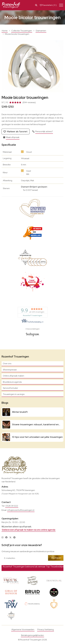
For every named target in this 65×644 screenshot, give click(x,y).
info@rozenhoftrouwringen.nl (21, 510)
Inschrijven (56, 558)
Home (5, 31)
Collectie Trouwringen (22, 31)
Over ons (7, 363)
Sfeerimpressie (10, 370)
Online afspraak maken (13, 376)
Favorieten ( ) (48, 5)
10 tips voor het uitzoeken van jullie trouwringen (37, 437)
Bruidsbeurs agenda (12, 382)
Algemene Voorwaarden (23, 629)
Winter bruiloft (20, 412)
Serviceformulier (10, 388)
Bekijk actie (49, 568)
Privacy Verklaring (46, 629)
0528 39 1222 (12, 506)
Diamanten (41, 31)
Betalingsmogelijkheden (32, 635)
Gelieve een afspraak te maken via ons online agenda (29, 530)
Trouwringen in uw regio (14, 394)
